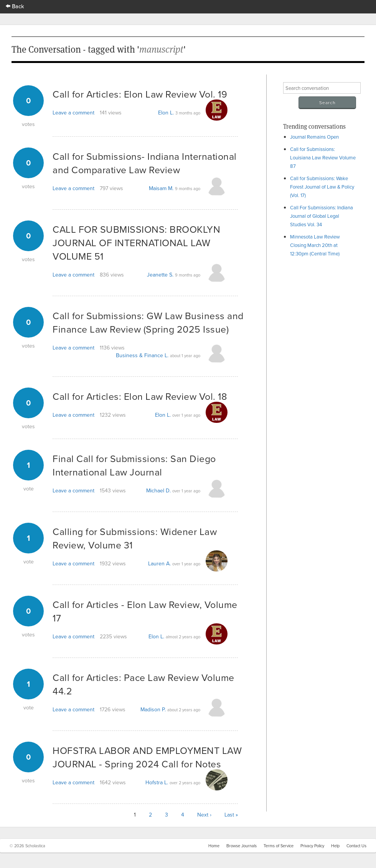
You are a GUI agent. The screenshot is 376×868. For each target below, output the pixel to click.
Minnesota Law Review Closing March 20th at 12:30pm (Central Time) (315, 245)
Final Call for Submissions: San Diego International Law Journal (134, 465)
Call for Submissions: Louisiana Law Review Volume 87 (323, 157)
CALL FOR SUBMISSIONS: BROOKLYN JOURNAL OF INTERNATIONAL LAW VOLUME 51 (136, 243)
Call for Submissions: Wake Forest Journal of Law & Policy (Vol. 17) (322, 187)
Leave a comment (73, 113)
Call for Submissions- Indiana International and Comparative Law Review (145, 163)
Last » (231, 815)
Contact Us (356, 846)
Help (335, 846)
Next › (204, 815)
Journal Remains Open (314, 137)
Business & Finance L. (142, 355)
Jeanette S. (160, 275)
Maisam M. (161, 188)
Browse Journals (242, 846)
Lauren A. (159, 563)
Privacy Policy (312, 846)
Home (214, 846)
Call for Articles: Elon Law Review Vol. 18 (140, 396)
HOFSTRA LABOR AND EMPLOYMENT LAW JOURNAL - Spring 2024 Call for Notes (147, 757)
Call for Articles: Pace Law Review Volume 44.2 (143, 684)
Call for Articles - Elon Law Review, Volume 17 (145, 611)
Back (15, 6)
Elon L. (166, 113)
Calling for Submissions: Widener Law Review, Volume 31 (135, 538)
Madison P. (153, 709)
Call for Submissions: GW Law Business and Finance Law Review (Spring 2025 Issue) (148, 322)
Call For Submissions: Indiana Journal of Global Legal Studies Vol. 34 (322, 216)
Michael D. (158, 490)
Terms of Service (279, 846)
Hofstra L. (157, 782)
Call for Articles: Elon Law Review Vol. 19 (140, 94)
